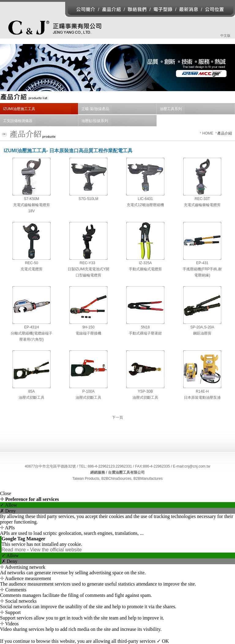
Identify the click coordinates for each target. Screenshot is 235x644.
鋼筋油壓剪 (202, 333)
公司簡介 (82, 9)
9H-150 (88, 327)
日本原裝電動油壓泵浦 (202, 398)
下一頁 (117, 417)
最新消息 (189, 9)
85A (31, 391)
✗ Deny (8, 511)
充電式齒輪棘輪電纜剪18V (32, 208)
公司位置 (218, 9)
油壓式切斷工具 (32, 398)
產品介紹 (112, 9)
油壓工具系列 (171, 109)
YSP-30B (145, 391)
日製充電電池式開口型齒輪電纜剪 (89, 272)
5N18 (145, 327)
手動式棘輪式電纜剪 (145, 269)
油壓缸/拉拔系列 (95, 121)
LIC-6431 (145, 199)
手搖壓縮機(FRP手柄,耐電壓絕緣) (202, 272)
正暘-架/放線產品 (95, 109)
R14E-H (202, 391)
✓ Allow (9, 505)
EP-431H (32, 327)
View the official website (56, 550)
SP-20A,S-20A (202, 327)
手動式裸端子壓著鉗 (145, 333)
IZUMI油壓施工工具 (19, 109)
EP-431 (202, 263)
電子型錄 (163, 9)
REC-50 (32, 263)
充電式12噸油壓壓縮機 (145, 205)
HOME (208, 133)
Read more (14, 550)
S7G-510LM (89, 199)
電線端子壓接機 (88, 333)
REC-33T (202, 199)
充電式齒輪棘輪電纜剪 (202, 205)
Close (6, 493)
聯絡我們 (138, 9)
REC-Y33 (88, 263)
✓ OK (163, 641)
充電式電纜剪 (32, 269)
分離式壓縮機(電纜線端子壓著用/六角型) (32, 336)
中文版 (225, 35)
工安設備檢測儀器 (18, 121)
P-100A (88, 391)
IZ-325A (145, 263)
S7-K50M (32, 199)
